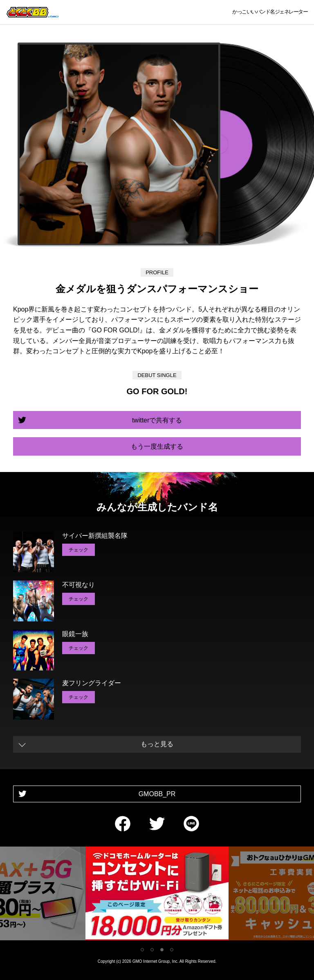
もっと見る (157, 744)
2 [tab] (152, 950)
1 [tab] (142, 950)
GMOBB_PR (157, 794)
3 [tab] (162, 950)
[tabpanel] (157, 895)
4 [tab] (172, 950)
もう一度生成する (157, 446)
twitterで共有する (157, 420)
